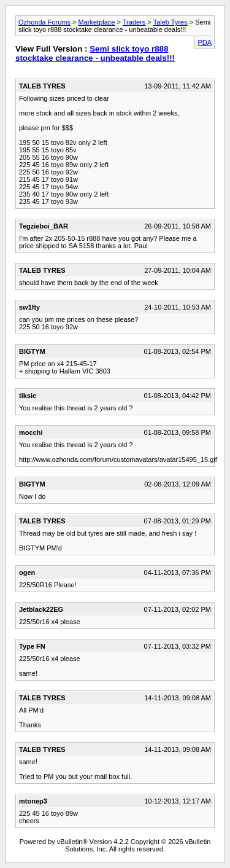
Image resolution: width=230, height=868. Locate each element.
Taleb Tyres (171, 22)
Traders (134, 22)
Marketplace (97, 22)
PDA (205, 42)
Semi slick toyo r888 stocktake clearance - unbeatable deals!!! (95, 53)
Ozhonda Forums (44, 22)
